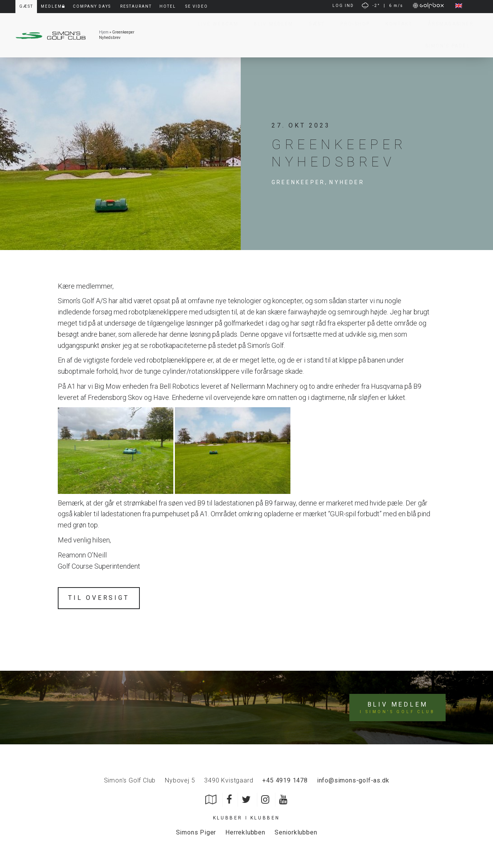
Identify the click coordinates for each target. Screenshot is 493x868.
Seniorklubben (296, 832)
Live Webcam (214, 24)
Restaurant (136, 6)
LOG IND (343, 6)
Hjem (104, 32)
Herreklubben (245, 832)
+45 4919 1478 (285, 780)
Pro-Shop (351, 24)
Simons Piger (196, 832)
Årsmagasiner (447, 24)
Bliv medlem (397, 708)
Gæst (313, 24)
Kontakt (395, 24)
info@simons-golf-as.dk (353, 780)
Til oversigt (99, 598)
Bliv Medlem (270, 24)
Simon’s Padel (444, 46)
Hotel (168, 6)
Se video (197, 6)
